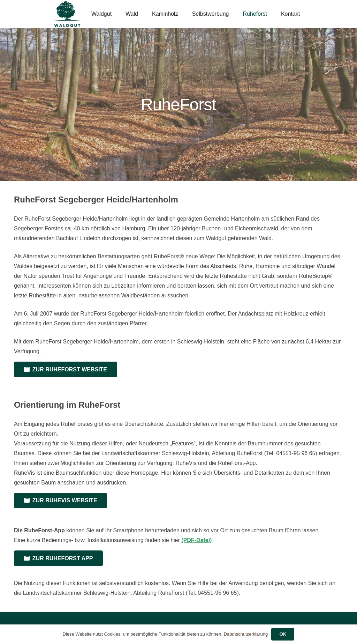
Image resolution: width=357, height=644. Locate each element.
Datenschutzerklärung (246, 634)
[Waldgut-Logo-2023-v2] (67, 14)
